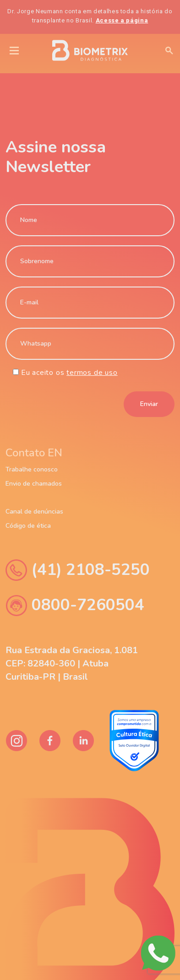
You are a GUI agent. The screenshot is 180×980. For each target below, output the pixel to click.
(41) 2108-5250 (78, 570)
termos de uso (92, 373)
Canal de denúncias (34, 512)
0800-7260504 (75, 605)
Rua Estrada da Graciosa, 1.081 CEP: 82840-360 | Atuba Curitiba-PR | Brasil (72, 663)
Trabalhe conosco (32, 470)
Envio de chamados (34, 484)
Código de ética (28, 526)
